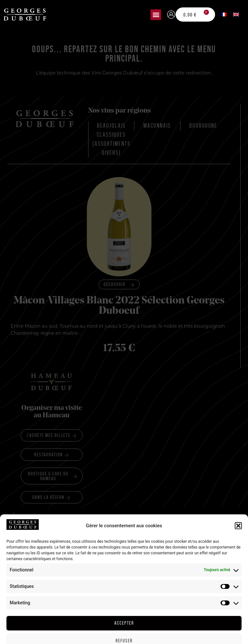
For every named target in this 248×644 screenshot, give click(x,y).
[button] (156, 15)
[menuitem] (224, 14)
